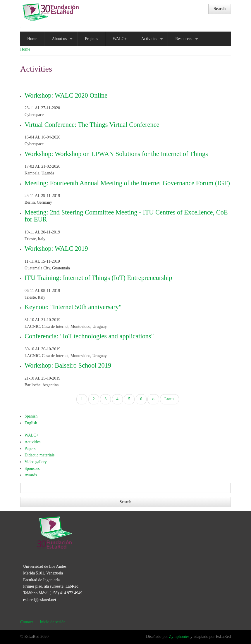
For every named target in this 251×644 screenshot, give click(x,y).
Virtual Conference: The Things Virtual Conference (92, 125)
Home (32, 39)
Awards (31, 475)
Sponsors (32, 469)
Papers (30, 449)
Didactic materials (39, 455)
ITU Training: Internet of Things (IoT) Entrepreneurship (98, 278)
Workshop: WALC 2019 (56, 249)
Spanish (31, 416)
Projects (91, 39)
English (31, 423)
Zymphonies (179, 637)
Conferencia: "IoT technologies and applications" (89, 336)
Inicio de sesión (53, 622)
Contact (27, 622)
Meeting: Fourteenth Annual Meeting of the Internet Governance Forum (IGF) (127, 183)
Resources (188, 41)
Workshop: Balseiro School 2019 (68, 365)
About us (63, 41)
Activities (153, 41)
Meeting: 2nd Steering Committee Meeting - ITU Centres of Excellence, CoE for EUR (126, 216)
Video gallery (36, 462)
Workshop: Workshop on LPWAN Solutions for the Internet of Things (116, 154)
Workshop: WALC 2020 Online (66, 95)
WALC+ (120, 39)
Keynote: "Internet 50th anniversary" (73, 307)
